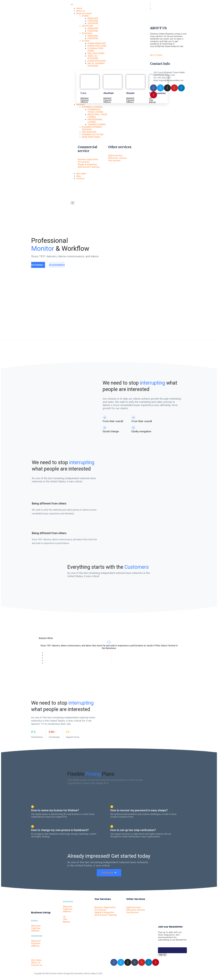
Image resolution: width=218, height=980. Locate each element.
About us (81, 11)
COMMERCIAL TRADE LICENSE (95, 111)
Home (79, 8)
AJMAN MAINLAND (97, 43)
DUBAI (85, 16)
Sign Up (162, 955)
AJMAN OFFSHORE (97, 61)
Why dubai (81, 174)
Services (81, 104)
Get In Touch (156, 55)
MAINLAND (93, 18)
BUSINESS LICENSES (92, 107)
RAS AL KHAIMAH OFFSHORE (96, 65)
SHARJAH (87, 33)
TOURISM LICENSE (96, 124)
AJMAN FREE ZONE (97, 46)
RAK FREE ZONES (96, 53)
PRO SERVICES (89, 132)
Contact (80, 179)
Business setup (84, 13)
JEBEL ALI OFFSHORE (93, 57)
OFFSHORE (93, 23)
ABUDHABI (88, 26)
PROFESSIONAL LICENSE (95, 121)
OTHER (86, 41)
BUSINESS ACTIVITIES (93, 134)
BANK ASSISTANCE (91, 137)
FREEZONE (93, 21)
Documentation (57, 265)
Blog (78, 176)
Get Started (38, 265)
